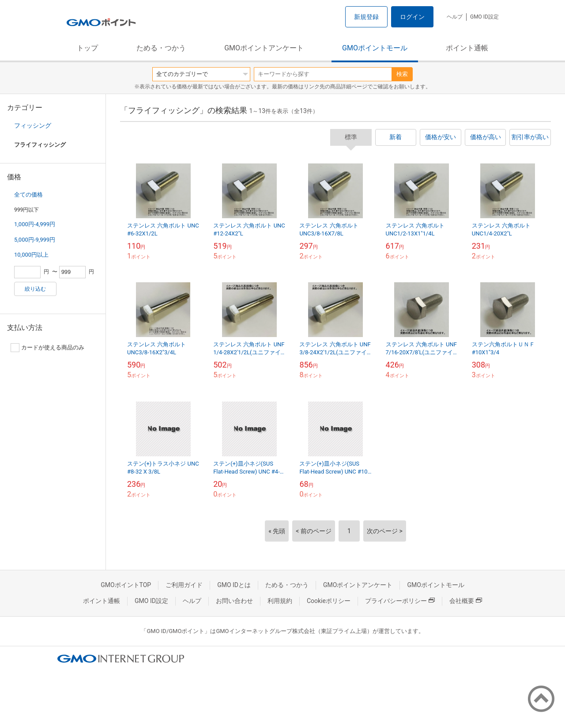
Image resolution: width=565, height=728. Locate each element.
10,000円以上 (31, 255)
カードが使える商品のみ (47, 348)
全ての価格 (28, 195)
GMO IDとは (234, 585)
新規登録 (366, 17)
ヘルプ (455, 17)
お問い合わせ (234, 601)
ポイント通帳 (467, 48)
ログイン (412, 17)
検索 (402, 74)
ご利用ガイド (184, 585)
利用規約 (280, 601)
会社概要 (466, 601)
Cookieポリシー (329, 601)
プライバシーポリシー (400, 601)
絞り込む (35, 289)
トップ (87, 48)
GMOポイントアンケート (264, 48)
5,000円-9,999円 (35, 240)
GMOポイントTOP (126, 585)
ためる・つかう (161, 48)
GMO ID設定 (484, 17)
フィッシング (33, 125)
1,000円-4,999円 (35, 224)
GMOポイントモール (375, 48)
